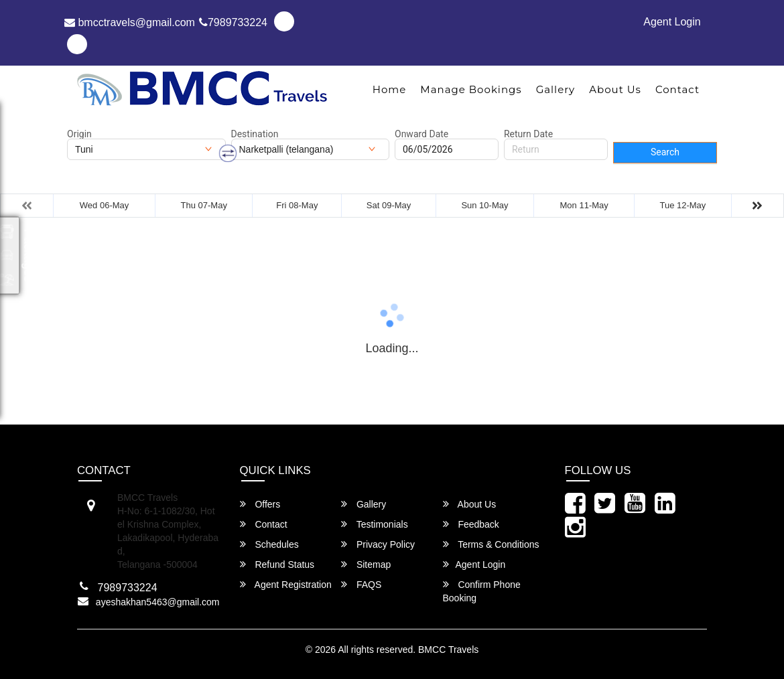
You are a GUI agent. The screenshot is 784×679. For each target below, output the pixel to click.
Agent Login (672, 22)
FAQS (361, 584)
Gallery (556, 89)
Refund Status (277, 564)
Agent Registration (286, 584)
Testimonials (375, 524)
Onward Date (421, 134)
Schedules (269, 544)
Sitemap (366, 564)
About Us (615, 89)
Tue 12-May (682, 205)
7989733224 (233, 22)
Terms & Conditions (491, 544)
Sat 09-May (389, 205)
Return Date (528, 134)
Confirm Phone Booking (482, 591)
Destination (255, 134)
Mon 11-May (584, 205)
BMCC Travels (448, 650)
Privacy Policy (378, 544)
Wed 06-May (104, 205)
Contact (677, 89)
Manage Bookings (471, 89)
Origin (79, 134)
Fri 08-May (297, 205)
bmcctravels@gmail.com (130, 22)
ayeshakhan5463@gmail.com (158, 602)
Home (390, 89)
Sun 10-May (484, 205)
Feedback (471, 524)
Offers (260, 504)
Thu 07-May (204, 205)
